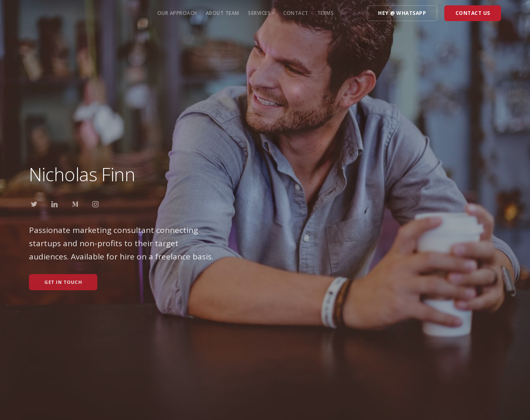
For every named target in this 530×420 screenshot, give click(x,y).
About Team (223, 13)
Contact (296, 13)
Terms (326, 13)
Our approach (177, 13)
